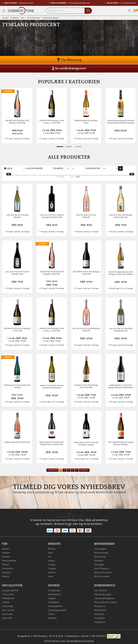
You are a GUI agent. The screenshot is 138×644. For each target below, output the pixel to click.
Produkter (14, 18)
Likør (51, 575)
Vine (23, 18)
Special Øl (7, 616)
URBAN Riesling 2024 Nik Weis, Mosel (86, 122)
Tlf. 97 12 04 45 (56, 634)
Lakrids (6, 601)
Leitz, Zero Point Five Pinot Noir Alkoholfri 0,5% (17, 273)
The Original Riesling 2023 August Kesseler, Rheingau (121, 443)
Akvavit (52, 572)
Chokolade (8, 605)
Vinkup (6, 575)
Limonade (7, 612)
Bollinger (99, 560)
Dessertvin (8, 568)
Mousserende (9, 560)
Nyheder (52, 616)
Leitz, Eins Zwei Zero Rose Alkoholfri (86, 216)
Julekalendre (54, 593)
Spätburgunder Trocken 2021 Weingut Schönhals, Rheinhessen (121, 386)
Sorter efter (93, 168)
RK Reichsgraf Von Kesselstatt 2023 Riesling (17, 386)
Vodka (51, 560)
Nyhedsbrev (100, 608)
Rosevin (6, 556)
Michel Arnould (102, 575)
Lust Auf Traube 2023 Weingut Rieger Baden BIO (121, 216)
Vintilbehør (54, 601)
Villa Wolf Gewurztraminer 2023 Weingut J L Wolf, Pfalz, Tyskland (121, 273)
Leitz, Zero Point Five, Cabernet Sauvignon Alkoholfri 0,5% (52, 216)
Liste (10, 169)
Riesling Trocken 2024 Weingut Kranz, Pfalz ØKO (86, 386)
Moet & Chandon (103, 572)
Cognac (52, 564)
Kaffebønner (8, 597)
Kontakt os (100, 605)
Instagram (99, 616)
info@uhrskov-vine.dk (77, 634)
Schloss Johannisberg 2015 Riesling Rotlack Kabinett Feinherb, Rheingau (121, 122)
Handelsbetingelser (104, 597)
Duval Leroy (100, 556)
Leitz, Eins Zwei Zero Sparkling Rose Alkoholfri (86, 330)
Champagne (100, 549)
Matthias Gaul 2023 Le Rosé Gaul (17, 442)
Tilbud (51, 612)
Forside (5, 18)
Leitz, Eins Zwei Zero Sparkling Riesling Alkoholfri (121, 330)
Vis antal (58, 168)
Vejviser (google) (103, 593)
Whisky (52, 549)
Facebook (99, 612)
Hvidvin (6, 553)
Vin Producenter (33, 18)
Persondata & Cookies (105, 601)
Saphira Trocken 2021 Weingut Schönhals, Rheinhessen (52, 387)
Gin (50, 556)
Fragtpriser (100, 620)
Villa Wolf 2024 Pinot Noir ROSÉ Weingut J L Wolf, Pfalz (17, 122)
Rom (50, 553)
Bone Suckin (8, 608)
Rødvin (6, 549)
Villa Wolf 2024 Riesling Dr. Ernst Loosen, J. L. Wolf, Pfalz (52, 122)
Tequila (52, 568)
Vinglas (52, 597)
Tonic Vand (8, 593)
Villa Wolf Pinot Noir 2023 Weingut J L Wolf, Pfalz (86, 273)
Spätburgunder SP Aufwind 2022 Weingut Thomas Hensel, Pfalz (52, 443)
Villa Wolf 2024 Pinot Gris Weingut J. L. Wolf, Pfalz (17, 330)
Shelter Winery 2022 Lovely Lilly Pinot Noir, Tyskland (86, 444)
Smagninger (54, 589)
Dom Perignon (101, 568)
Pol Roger (99, 564)
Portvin (6, 564)
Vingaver (7, 572)
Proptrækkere (55, 605)
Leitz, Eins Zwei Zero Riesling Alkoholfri (17, 216)
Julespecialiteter (10, 589)
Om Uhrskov (100, 589)
